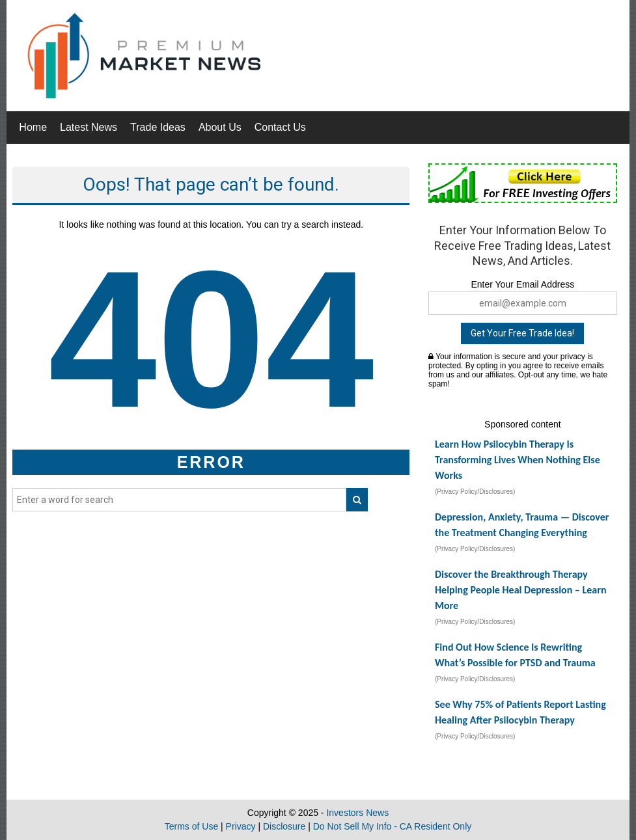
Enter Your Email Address (522, 284)
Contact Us (280, 127)
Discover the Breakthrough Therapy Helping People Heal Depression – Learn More (520, 590)
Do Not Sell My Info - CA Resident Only (393, 826)
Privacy (241, 826)
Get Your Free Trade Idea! (522, 333)
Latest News (89, 127)
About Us (220, 127)
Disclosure (284, 826)
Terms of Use (191, 826)
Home (33, 127)
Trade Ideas (158, 127)
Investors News (357, 813)
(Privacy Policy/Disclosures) (475, 492)
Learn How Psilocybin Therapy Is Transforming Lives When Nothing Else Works (518, 460)
